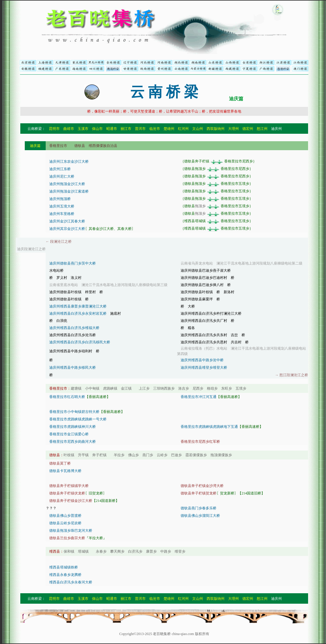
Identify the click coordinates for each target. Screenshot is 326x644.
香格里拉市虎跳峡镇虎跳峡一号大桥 (78, 419)
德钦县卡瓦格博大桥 (65, 471)
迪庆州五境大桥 (62, 206)
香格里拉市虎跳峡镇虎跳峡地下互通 (209, 427)
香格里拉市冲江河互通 (199, 397)
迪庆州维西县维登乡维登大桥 (204, 368)
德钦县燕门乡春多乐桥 (199, 508)
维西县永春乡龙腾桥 (65, 575)
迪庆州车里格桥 (62, 214)
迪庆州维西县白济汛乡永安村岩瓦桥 (78, 313)
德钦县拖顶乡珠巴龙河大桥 (71, 531)
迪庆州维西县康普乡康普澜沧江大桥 (78, 306)
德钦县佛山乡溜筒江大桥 (200, 516)
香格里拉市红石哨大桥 (67, 397)
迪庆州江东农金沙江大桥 (69, 162)
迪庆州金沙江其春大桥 (67, 221)
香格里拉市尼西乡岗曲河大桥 (73, 442)
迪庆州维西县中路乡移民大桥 (73, 368)
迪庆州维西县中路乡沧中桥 (202, 360)
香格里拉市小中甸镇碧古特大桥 (74, 412)
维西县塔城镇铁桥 (64, 567)
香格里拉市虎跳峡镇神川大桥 (73, 427)
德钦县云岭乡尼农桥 (65, 523)
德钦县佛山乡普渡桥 (65, 516)
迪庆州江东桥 (60, 169)
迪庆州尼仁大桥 (62, 176)
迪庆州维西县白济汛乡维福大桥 (74, 328)
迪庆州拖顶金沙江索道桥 (69, 191)
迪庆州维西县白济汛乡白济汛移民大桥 (80, 342)
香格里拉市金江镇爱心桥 (69, 434)
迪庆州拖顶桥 (60, 199)
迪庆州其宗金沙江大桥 (67, 229)
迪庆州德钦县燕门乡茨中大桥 (73, 263)
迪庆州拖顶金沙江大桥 (67, 184)
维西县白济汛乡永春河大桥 (71, 582)
